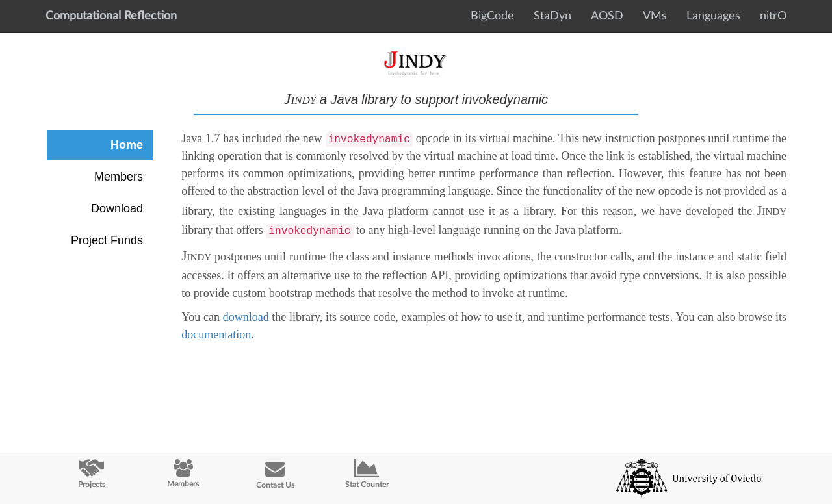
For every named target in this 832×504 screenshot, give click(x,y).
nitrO (773, 16)
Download (117, 208)
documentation (216, 334)
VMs (655, 16)
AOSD (607, 16)
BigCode (492, 16)
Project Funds (107, 240)
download (246, 317)
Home (127, 145)
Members (119, 177)
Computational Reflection (111, 16)
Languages (713, 16)
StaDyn (552, 16)
